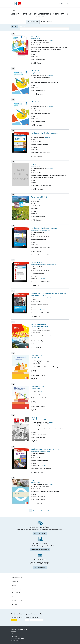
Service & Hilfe (16, 585)
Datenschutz (14, 636)
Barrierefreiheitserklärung (17, 639)
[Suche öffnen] (59, 4)
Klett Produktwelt (17, 577)
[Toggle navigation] (12, 4)
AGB (12, 634)
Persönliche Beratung (18, 593)
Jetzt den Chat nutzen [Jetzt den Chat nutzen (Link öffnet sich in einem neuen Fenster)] (40, 533)
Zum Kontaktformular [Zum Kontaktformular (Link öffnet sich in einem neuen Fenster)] (40, 568)
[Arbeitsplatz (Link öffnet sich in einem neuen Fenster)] (68, 4)
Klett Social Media (17, 601)
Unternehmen (16, 597)
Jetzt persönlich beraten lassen (40, 550)
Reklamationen (16, 589)
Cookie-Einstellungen (16, 641)
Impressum (14, 632)
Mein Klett (15, 581)
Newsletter (15, 605)
